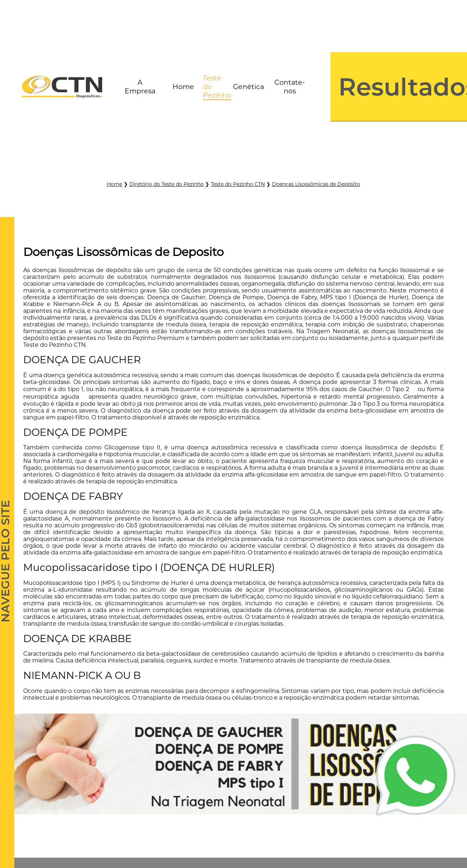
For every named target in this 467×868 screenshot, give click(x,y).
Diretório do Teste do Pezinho (167, 184)
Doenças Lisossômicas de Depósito (316, 184)
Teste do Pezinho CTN (238, 184)
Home (115, 184)
